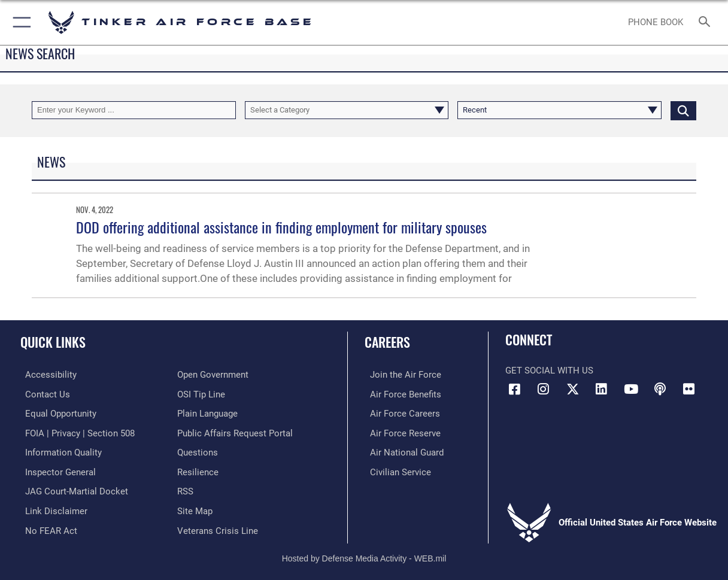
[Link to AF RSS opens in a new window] (185, 488)
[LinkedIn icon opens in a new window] (602, 389)
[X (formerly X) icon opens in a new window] (572, 389)
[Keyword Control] (134, 110)
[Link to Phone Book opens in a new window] (656, 22)
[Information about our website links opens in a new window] (51, 508)
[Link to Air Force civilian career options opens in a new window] (395, 469)
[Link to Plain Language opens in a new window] (207, 412)
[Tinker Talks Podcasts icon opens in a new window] (660, 389)
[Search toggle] (707, 22)
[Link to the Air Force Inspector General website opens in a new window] (56, 469)
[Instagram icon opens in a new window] (544, 389)
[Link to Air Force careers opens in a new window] (400, 412)
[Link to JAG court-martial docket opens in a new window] (72, 488)
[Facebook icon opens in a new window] (514, 389)
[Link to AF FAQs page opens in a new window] (198, 451)
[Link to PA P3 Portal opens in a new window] (235, 432)
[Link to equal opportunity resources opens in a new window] (56, 412)
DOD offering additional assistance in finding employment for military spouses (281, 227)
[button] (19, 22)
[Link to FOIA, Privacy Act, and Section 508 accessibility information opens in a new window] (75, 432)
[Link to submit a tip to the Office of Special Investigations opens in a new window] (201, 394)
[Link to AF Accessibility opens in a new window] (46, 375)
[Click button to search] (683, 110)
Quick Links (53, 341)
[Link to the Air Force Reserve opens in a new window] (400, 432)
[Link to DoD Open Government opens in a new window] (213, 375)
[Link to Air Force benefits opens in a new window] (400, 394)
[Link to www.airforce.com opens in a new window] (400, 375)
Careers (387, 341)
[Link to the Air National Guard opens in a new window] (401, 451)
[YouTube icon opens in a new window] (631, 389)
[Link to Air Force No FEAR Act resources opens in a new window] (46, 526)
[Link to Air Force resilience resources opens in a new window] (198, 469)
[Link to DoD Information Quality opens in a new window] (59, 451)
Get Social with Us (549, 371)
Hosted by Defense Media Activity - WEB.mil (364, 554)
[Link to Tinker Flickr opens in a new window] (689, 389)
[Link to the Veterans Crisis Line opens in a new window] (218, 526)
